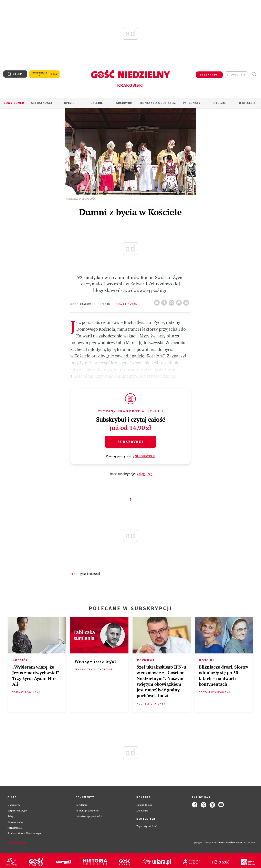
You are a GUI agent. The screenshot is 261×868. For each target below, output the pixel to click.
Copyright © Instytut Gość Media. (209, 843)
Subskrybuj (130, 442)
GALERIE (97, 103)
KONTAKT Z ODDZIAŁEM (158, 103)
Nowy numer (14, 103)
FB (165, 302)
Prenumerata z (39, 74)
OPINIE (69, 103)
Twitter (172, 302)
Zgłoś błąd (17, 843)
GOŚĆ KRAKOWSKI (90, 574)
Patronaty (192, 103)
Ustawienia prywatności (89, 816)
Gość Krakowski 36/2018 (90, 304)
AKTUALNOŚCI (41, 103)
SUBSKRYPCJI (145, 456)
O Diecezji (247, 103)
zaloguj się (236, 75)
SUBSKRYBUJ (209, 75)
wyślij (187, 302)
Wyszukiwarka (254, 74)
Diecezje (219, 103)
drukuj (180, 302)
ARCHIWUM (124, 103)
